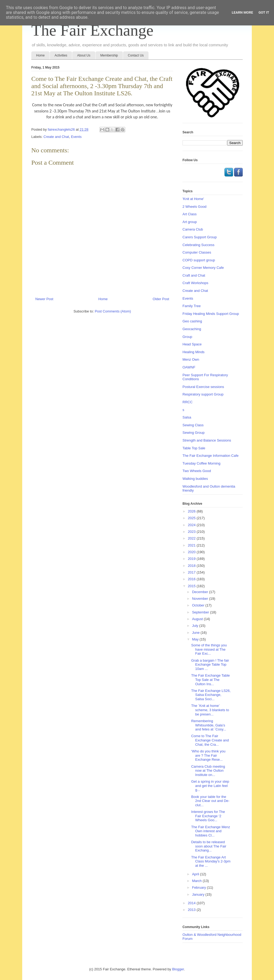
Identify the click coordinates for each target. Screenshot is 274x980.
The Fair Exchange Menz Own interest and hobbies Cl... (210, 831)
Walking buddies (195, 479)
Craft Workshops (195, 283)
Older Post (161, 299)
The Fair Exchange (92, 30)
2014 (192, 903)
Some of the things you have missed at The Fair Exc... (209, 649)
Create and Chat (56, 137)
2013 (192, 910)
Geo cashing (192, 321)
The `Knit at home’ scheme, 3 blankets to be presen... (210, 710)
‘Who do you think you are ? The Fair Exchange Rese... (208, 755)
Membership (109, 55)
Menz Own (191, 359)
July (196, 626)
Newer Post (44, 299)
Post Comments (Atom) (113, 311)
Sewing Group (193, 433)
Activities (61, 55)
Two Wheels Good (197, 471)
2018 (192, 566)
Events (76, 137)
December (201, 592)
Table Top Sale (194, 448)
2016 (192, 579)
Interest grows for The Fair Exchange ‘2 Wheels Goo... (208, 816)
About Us (84, 55)
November (201, 599)
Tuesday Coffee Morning (201, 463)
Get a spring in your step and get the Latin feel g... (210, 786)
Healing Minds (193, 352)
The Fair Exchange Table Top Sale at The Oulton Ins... (210, 680)
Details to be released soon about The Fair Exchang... (209, 846)
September (201, 612)
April (196, 874)
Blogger (178, 969)
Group (187, 337)
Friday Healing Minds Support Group (211, 314)
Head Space (192, 344)
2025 (192, 518)
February (200, 887)
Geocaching (192, 329)
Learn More (242, 12)
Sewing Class (193, 425)
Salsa (187, 417)
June (196, 633)
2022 (192, 538)
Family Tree (192, 306)
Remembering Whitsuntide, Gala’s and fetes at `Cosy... (208, 725)
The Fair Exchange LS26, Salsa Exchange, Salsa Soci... (211, 695)
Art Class (190, 214)
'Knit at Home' (193, 199)
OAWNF (189, 367)
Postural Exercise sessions (203, 387)
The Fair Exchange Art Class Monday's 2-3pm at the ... (211, 861)
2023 (192, 532)
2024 (192, 525)
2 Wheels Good (195, 207)
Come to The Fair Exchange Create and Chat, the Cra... (210, 740)
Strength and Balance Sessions (207, 440)
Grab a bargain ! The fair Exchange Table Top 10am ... (210, 665)
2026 (192, 511)
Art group (190, 222)
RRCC (188, 402)
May (196, 639)
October (199, 605)
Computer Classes (197, 252)
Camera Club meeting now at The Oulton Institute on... (208, 771)
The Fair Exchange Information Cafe (211, 456)
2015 (192, 586)
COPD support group (199, 260)
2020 (192, 552)
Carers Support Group (200, 237)
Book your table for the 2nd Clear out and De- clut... (210, 801)
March (197, 881)
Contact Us (136, 55)
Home (40, 55)
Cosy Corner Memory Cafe (203, 268)
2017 (192, 572)
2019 (192, 559)
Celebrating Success (198, 245)
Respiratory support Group (203, 394)
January (199, 894)
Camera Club (193, 229)
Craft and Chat (194, 275)
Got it (264, 12)
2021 (192, 545)
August (198, 619)
